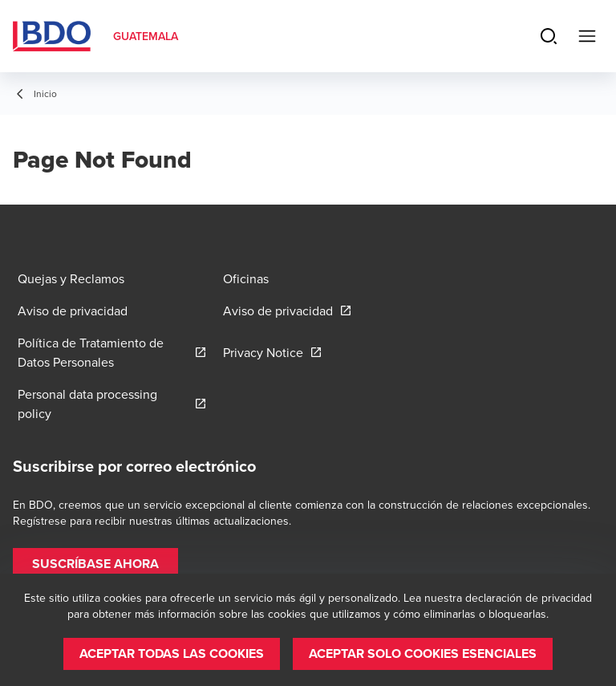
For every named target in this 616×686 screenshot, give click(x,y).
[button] (95, 564)
